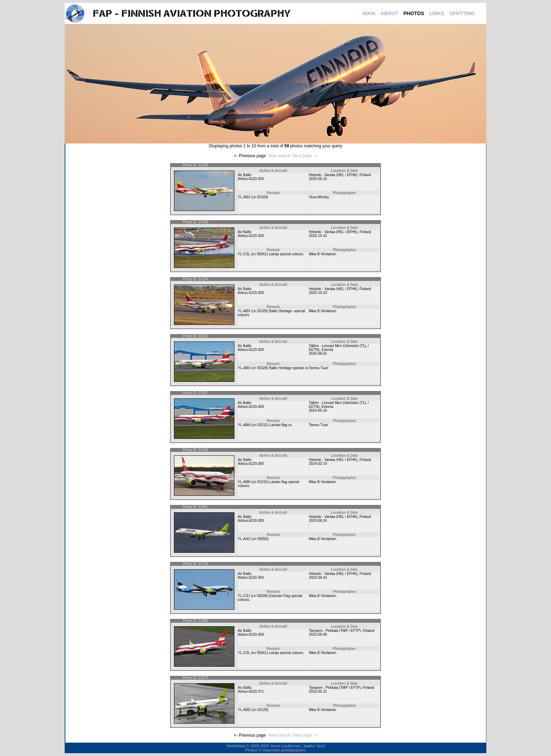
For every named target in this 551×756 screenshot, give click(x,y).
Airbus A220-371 (251, 691)
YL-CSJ (244, 596)
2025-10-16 (318, 236)
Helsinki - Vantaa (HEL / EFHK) (333, 175)
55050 (262, 539)
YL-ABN (244, 425)
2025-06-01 (318, 354)
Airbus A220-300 (251, 179)
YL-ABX (244, 197)
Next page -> (305, 156)
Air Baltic (245, 175)
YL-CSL (244, 254)
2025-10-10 (318, 293)
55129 (262, 710)
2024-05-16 (318, 411)
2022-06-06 (318, 635)
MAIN (369, 13)
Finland (365, 175)
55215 (262, 425)
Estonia (327, 350)
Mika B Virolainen (323, 254)
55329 (262, 197)
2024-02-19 (318, 464)
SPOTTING (462, 13)
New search (279, 156)
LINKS (437, 13)
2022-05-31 (318, 691)
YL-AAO (244, 539)
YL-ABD (244, 710)
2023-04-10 (318, 578)
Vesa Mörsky (319, 197)
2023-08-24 (318, 521)
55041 (262, 254)
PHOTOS (414, 13)
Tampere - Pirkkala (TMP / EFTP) (335, 631)
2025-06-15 (318, 179)
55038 (262, 596)
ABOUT (389, 13)
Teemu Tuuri (319, 368)
